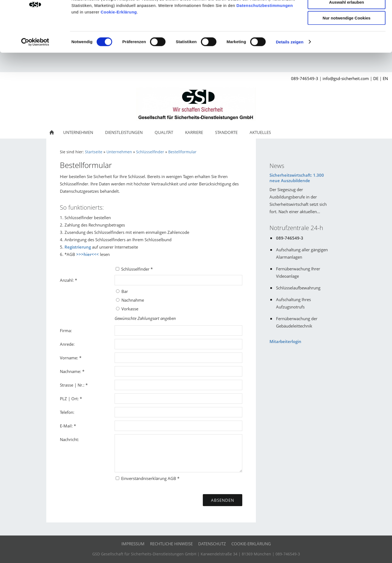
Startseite (94, 160)
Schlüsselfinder (150, 160)
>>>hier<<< (88, 262)
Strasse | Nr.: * (74, 393)
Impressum (133, 552)
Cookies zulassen (347, 13)
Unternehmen (119, 160)
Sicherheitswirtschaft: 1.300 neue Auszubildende (297, 186)
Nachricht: (69, 447)
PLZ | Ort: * (71, 406)
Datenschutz (212, 552)
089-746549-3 (305, 86)
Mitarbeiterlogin (285, 349)
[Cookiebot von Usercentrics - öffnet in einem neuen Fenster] (35, 69)
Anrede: (67, 352)
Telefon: (67, 420)
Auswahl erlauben (347, 30)
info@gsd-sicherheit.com (346, 86)
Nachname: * (72, 379)
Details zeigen (290, 69)
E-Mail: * (68, 434)
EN (385, 86)
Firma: (66, 338)
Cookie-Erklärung (119, 39)
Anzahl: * (68, 288)
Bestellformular (182, 160)
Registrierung (78, 255)
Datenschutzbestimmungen (265, 33)
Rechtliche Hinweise (171, 552)
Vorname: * (71, 366)
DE (376, 86)
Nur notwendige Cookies (347, 45)
